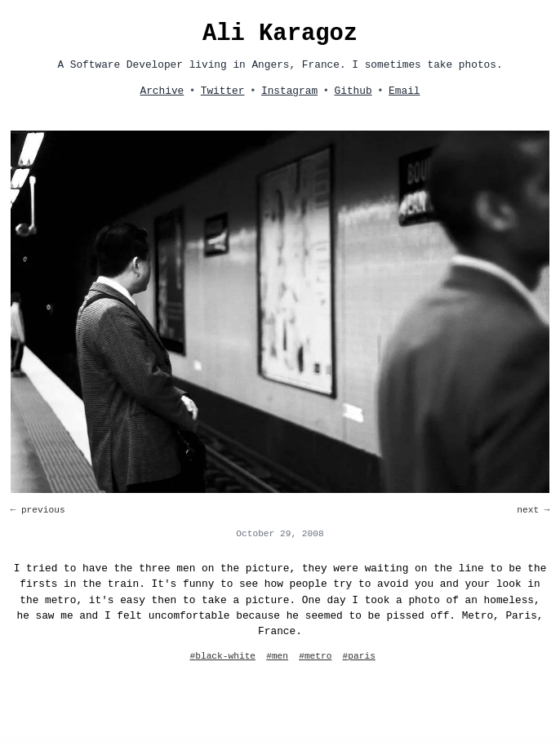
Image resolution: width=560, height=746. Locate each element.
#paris (359, 656)
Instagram (289, 91)
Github (353, 91)
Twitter (223, 91)
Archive (162, 91)
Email (404, 91)
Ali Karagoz (280, 34)
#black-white (223, 656)
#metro (315, 656)
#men (277, 656)
